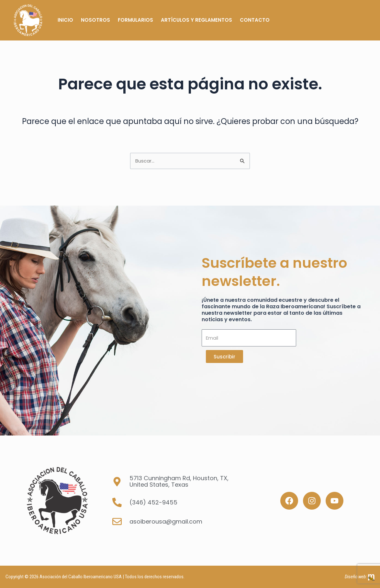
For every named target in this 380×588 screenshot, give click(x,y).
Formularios (135, 20)
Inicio (65, 20)
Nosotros (95, 20)
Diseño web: (356, 577)
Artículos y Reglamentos (196, 20)
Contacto (255, 20)
